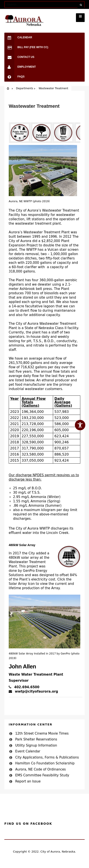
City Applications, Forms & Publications (47, 757)
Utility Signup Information (36, 745)
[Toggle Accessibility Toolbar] (80, 425)
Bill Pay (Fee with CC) (26, 47)
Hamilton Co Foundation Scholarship (45, 763)
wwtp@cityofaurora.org (33, 691)
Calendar (18, 38)
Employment (20, 67)
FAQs (14, 77)
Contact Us (19, 57)
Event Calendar (28, 751)
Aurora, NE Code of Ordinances (40, 769)
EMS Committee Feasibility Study (42, 775)
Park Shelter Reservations (36, 739)
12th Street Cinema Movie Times (42, 733)
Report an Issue (28, 781)
